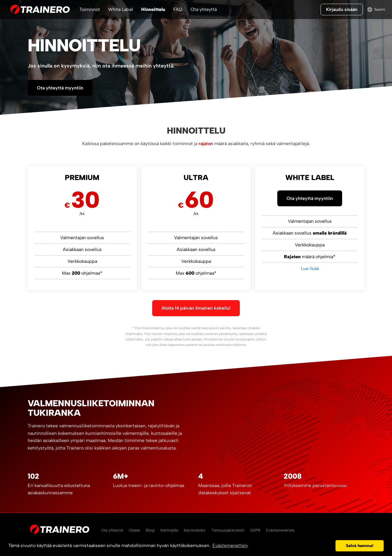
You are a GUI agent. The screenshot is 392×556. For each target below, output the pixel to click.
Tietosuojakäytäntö (228, 530)
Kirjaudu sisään (342, 9)
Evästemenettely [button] (230, 545)
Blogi (150, 530)
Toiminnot (90, 9)
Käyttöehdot (195, 530)
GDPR (255, 530)
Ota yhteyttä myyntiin (60, 88)
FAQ (178, 9)
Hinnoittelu (153, 9)
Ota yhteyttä (204, 9)
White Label (121, 9)
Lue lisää (310, 268)
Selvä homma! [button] (360, 546)
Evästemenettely (280, 530)
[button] (330, 546)
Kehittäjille (169, 530)
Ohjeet (134, 530)
